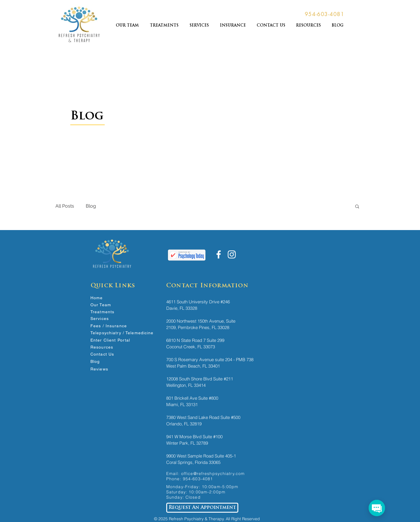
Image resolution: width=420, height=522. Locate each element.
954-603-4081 (198, 479)
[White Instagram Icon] (232, 254)
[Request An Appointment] (202, 508)
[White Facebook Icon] (219, 254)
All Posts (65, 206)
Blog (91, 206)
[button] (357, 207)
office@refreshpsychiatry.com (213, 474)
